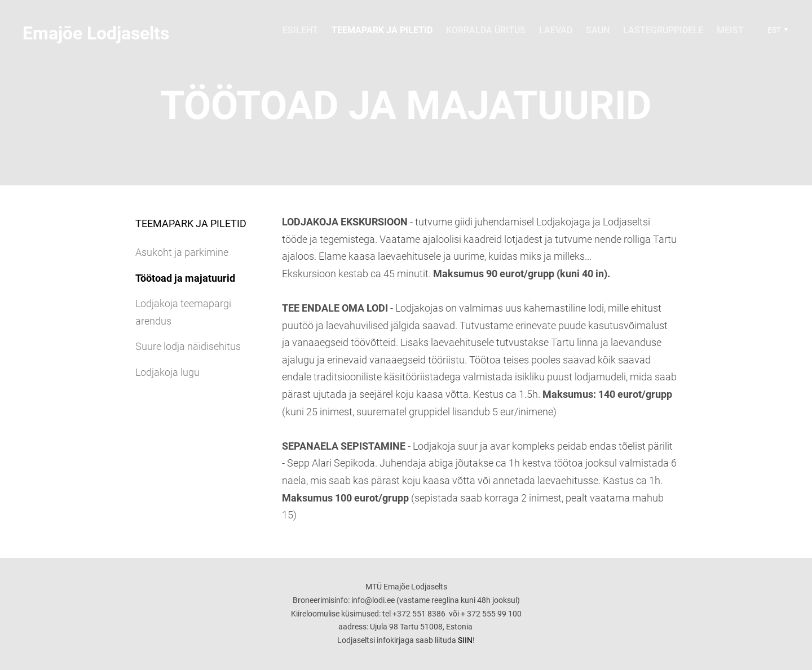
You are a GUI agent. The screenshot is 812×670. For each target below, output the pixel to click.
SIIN (465, 640)
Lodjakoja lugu (167, 372)
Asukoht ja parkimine (182, 252)
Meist (730, 30)
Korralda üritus (486, 30)
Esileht (300, 30)
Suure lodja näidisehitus (188, 346)
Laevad (556, 30)
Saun (598, 30)
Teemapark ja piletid (382, 30)
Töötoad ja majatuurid (185, 278)
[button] (776, 30)
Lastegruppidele (663, 30)
